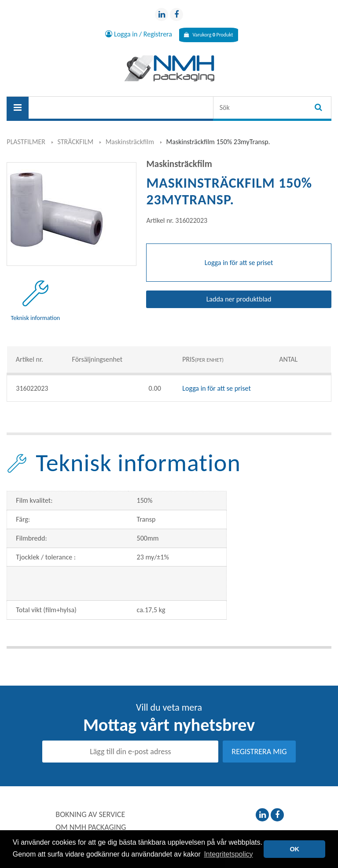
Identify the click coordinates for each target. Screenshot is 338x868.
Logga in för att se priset (217, 389)
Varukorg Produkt (208, 35)
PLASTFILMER (26, 142)
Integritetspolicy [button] (228, 854)
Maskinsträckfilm (130, 142)
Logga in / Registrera (129, 35)
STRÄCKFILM (76, 142)
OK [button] (294, 849)
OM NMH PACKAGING (91, 828)
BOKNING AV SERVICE (90, 815)
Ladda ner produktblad (239, 300)
